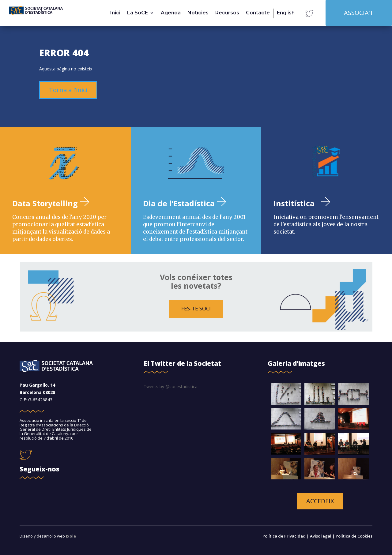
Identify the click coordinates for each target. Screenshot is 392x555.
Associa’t (359, 13)
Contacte (258, 13)
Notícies (198, 13)
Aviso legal (321, 536)
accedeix (320, 501)
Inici (115, 13)
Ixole (71, 536)
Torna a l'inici (68, 90)
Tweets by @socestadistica (171, 386)
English (286, 13)
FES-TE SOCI (196, 308)
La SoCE (138, 13)
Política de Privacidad (285, 536)
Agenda (171, 13)
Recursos (227, 13)
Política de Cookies (354, 536)
